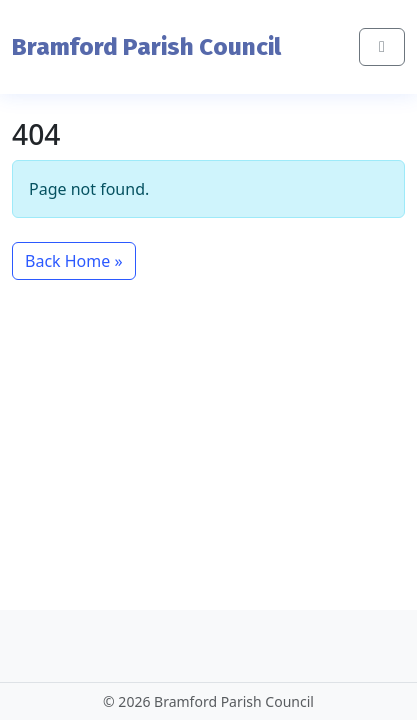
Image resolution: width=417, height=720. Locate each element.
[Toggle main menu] (382, 47)
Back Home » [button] (74, 261)
